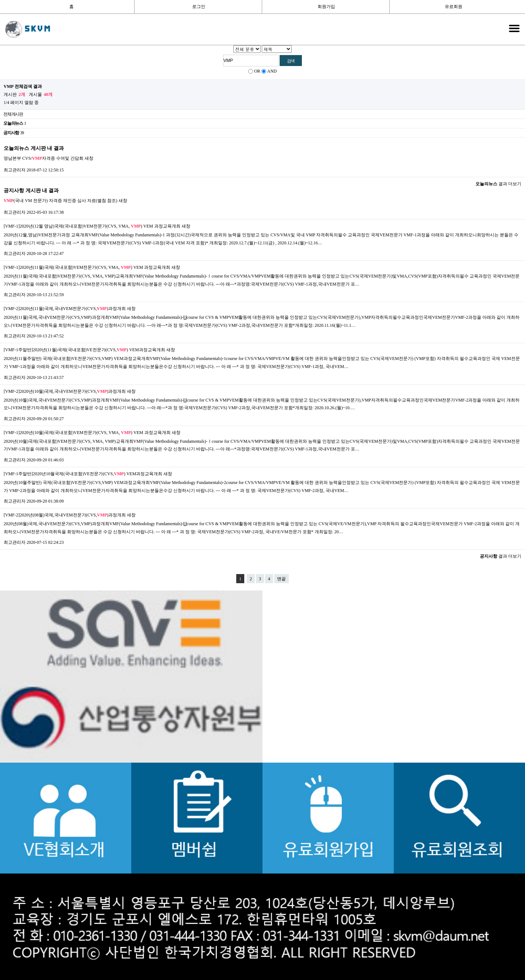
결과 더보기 (498, 184)
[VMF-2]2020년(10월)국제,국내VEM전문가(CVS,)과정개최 (65, 391)
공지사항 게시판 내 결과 (31, 190)
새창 (89, 158)
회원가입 (326, 7)
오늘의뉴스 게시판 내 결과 (34, 148)
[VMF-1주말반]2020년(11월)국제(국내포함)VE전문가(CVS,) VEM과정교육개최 (84, 350)
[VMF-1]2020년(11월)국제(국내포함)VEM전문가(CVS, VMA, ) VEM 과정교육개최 (87, 267)
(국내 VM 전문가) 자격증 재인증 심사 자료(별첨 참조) (61, 201)
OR (257, 71)
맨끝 (281, 579)
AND (272, 71)
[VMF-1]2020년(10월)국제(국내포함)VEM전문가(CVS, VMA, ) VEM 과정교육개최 (87, 433)
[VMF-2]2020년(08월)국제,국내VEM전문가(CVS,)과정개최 (65, 515)
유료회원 (454, 7)
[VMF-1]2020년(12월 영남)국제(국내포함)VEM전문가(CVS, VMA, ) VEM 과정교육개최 (92, 226)
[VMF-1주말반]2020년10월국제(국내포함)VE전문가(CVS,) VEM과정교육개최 (83, 474)
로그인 (199, 7)
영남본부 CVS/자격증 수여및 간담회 (44, 158)
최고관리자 (15, 170)
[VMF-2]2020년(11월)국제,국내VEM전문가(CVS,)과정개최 (65, 309)
